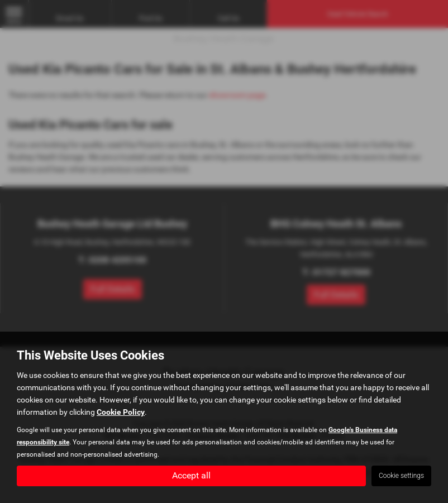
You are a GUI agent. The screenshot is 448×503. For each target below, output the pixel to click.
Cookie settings (401, 476)
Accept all (191, 475)
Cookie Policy (121, 411)
